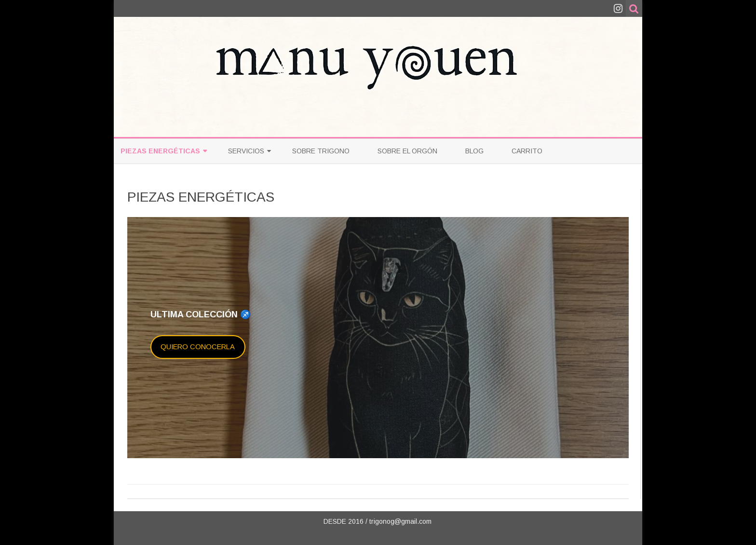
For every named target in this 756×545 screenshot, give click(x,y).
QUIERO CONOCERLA (198, 347)
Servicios (246, 151)
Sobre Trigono (321, 151)
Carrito (527, 151)
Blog (474, 151)
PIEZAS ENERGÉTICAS (160, 151)
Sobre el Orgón (407, 151)
